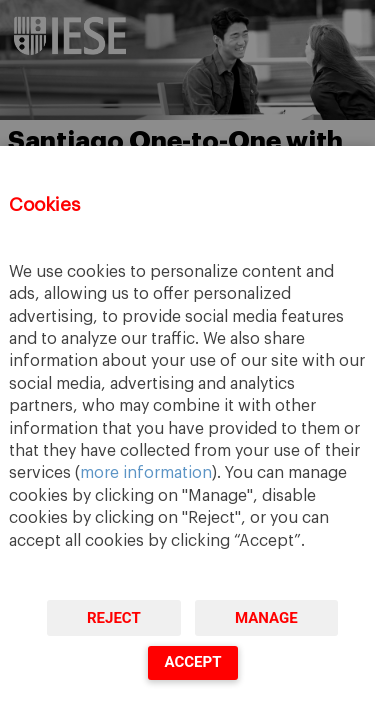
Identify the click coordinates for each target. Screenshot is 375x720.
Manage (266, 618)
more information (146, 473)
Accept (192, 662)
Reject (114, 618)
